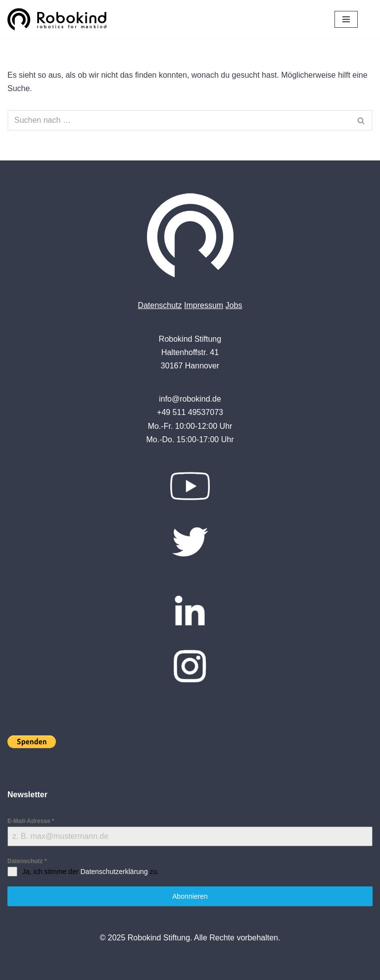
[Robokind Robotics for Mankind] (59, 19)
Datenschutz (160, 305)
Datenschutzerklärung (114, 872)
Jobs (234, 305)
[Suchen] (179, 120)
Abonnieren (190, 896)
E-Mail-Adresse (31, 821)
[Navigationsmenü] (346, 19)
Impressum (204, 305)
